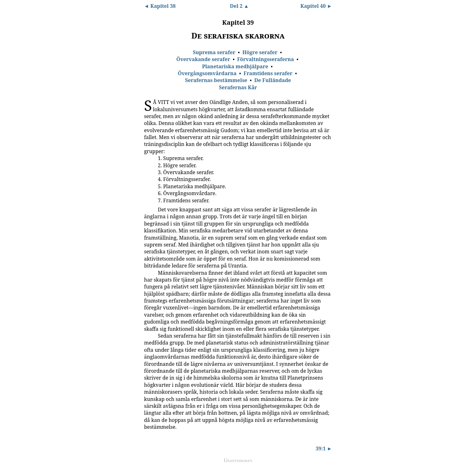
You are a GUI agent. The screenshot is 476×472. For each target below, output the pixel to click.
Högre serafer (260, 52)
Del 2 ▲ (239, 6)
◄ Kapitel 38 (160, 6)
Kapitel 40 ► (316, 6)
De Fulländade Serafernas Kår (255, 84)
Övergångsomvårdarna (207, 73)
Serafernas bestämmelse (216, 80)
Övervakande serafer (203, 59)
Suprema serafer (214, 52)
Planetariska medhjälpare (235, 66)
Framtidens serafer (268, 73)
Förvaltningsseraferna (265, 59)
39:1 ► (324, 449)
